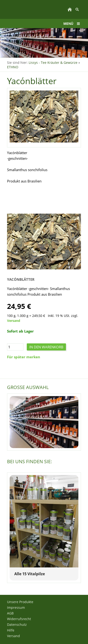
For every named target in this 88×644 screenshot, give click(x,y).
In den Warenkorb (46, 347)
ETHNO (13, 67)
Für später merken (24, 357)
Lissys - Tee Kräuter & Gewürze (53, 63)
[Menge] (15, 347)
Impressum (16, 607)
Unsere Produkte (20, 602)
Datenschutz (17, 625)
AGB (10, 613)
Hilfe (11, 630)
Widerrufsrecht (19, 619)
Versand (14, 321)
